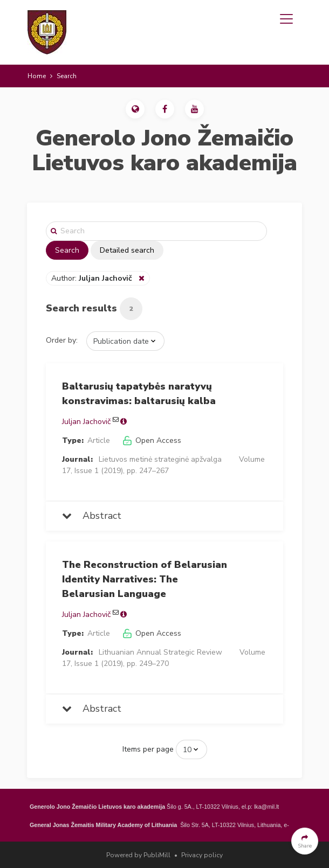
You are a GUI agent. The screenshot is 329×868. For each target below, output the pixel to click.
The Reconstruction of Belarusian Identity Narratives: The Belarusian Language (145, 579)
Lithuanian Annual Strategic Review (160, 652)
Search (67, 250)
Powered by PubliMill (138, 855)
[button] (135, 109)
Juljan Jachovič (86, 422)
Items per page (148, 749)
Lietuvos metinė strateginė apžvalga (160, 459)
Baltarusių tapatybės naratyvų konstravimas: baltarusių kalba (139, 394)
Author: (93, 278)
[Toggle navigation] (286, 19)
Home (37, 76)
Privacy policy (202, 855)
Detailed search (127, 250)
